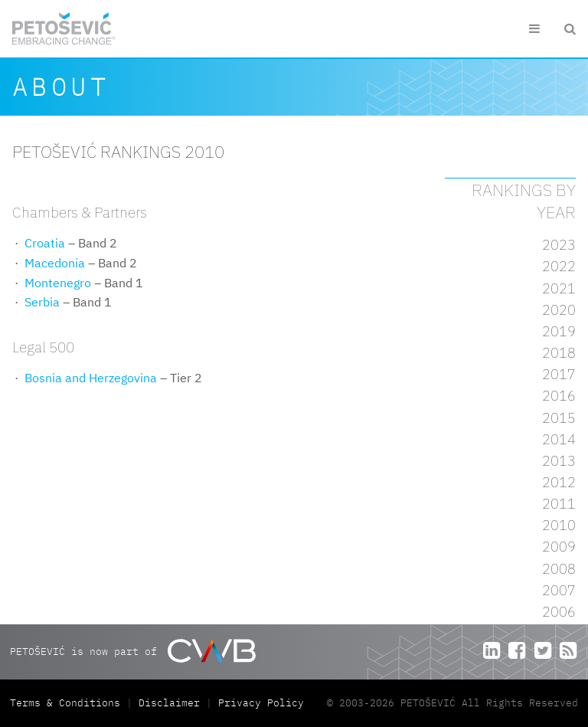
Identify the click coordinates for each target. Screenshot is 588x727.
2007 (559, 590)
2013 (559, 461)
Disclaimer (169, 703)
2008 (559, 569)
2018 (559, 353)
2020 (559, 310)
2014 (559, 439)
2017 (559, 374)
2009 (559, 547)
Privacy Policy (261, 703)
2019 (559, 331)
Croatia (45, 243)
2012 (559, 482)
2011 (559, 504)
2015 (559, 418)
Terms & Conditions (68, 703)
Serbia (42, 302)
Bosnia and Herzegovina (91, 378)
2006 (559, 612)
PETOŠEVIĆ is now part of (133, 651)
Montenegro (58, 283)
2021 (559, 288)
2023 (559, 245)
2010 (559, 525)
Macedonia (55, 263)
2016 (559, 396)
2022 (559, 266)
